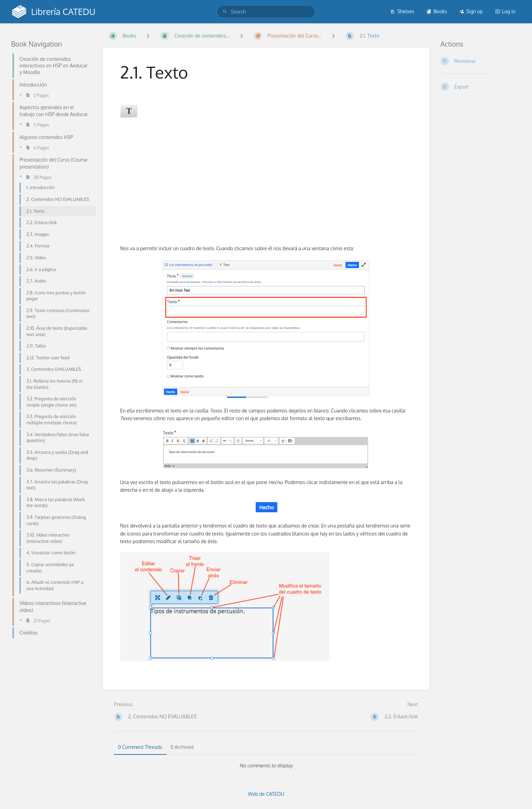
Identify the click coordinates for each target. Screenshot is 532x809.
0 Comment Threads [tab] (140, 747)
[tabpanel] (266, 766)
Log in (505, 11)
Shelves (402, 11)
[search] (266, 12)
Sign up (471, 11)
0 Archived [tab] (182, 747)
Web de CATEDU (266, 794)
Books (437, 11)
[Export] (481, 87)
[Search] (225, 12)
